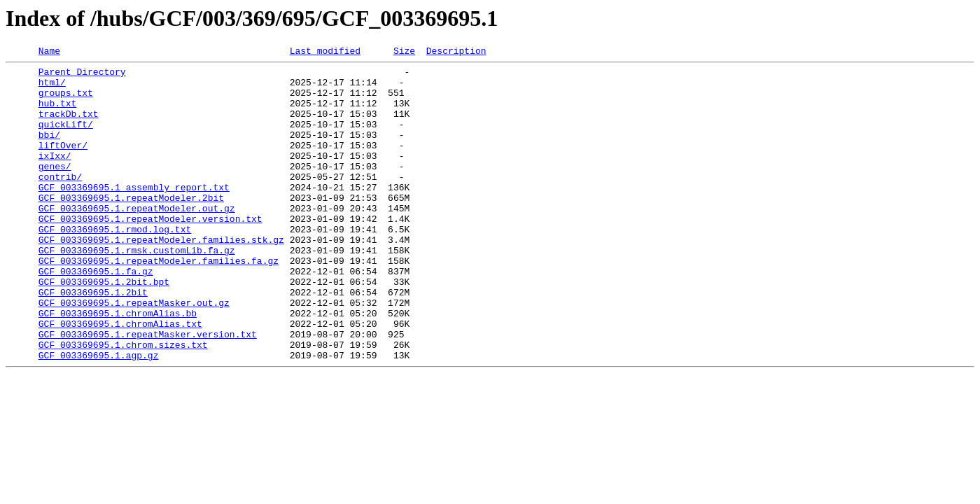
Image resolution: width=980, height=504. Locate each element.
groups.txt (66, 101)
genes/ (55, 189)
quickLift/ (66, 139)
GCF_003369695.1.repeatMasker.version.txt (148, 391)
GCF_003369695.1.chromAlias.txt (120, 378)
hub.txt (58, 113)
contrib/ (60, 202)
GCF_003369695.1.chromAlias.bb (118, 365)
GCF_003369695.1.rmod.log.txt (115, 265)
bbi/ (49, 151)
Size (404, 52)
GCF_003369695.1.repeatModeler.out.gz (137, 239)
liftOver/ (63, 164)
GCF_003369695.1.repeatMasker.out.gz (134, 353)
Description (456, 52)
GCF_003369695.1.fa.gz (96, 315)
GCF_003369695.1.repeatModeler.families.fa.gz (159, 302)
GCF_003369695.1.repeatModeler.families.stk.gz (161, 277)
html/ (52, 88)
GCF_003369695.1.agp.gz (99, 416)
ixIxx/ (55, 176)
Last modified (325, 52)
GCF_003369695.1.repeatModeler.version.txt (150, 252)
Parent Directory (82, 76)
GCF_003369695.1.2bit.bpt (104, 328)
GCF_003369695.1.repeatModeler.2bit (131, 227)
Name (49, 52)
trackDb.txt (69, 126)
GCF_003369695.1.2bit (93, 340)
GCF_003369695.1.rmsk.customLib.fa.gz (137, 290)
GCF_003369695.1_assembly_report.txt (134, 214)
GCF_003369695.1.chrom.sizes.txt (123, 403)
